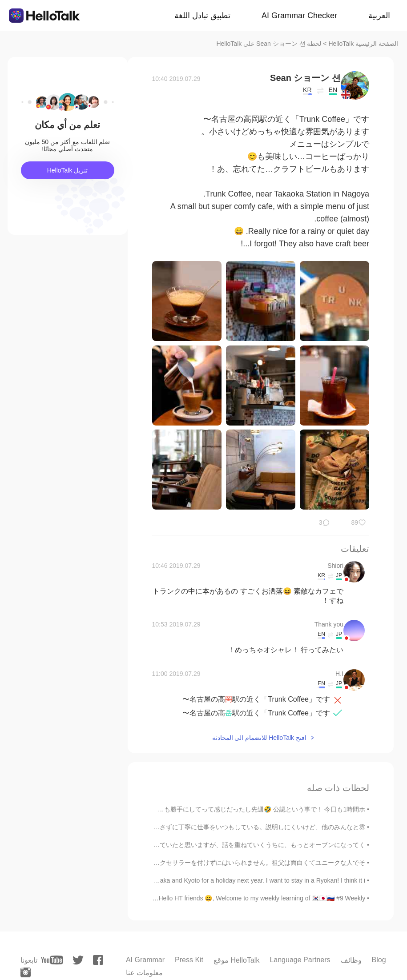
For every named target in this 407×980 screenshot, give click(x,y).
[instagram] (26, 972)
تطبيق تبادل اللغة (202, 16)
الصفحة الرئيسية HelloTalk (363, 44)
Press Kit (189, 960)
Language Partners (300, 960)
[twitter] (78, 960)
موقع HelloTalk (236, 960)
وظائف (351, 960)
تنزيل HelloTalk (68, 170)
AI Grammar (145, 960)
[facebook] (98, 960)
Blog (379, 960)
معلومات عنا (144, 973)
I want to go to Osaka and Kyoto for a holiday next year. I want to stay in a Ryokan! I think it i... (236, 880)
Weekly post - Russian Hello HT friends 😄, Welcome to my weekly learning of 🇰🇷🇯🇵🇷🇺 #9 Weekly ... (227, 898)
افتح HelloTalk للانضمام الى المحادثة (259, 738)
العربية (379, 16)
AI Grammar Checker (299, 16)
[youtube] (52, 960)
